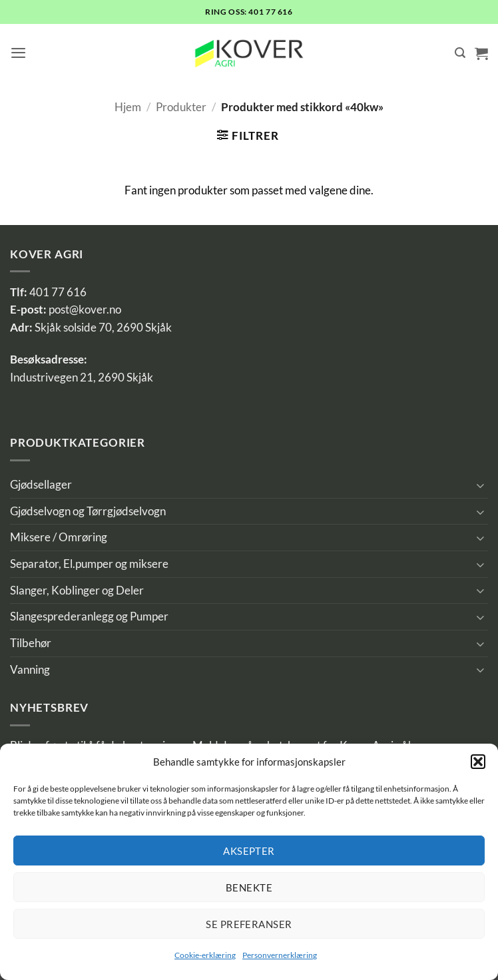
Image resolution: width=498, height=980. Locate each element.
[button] (478, 762)
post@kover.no (85, 310)
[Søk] (460, 53)
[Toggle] (480, 485)
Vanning (30, 670)
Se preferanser (249, 924)
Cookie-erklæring (205, 955)
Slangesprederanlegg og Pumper (89, 616)
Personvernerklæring (280, 955)
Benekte (249, 887)
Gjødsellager (41, 485)
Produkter (181, 107)
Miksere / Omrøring (59, 537)
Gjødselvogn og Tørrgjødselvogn (88, 511)
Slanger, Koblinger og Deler (77, 591)
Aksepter (249, 851)
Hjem (128, 107)
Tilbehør (31, 643)
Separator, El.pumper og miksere (89, 564)
